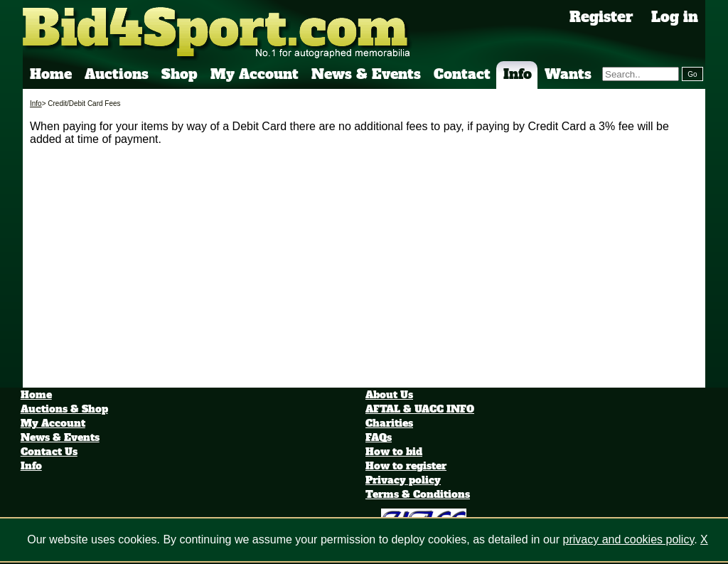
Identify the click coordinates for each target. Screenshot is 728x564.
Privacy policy (403, 480)
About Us (389, 395)
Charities (389, 423)
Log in (675, 17)
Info (518, 74)
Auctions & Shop (64, 409)
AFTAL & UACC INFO (420, 409)
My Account (255, 74)
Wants (568, 74)
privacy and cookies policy (629, 539)
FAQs (379, 437)
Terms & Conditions (418, 494)
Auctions (117, 74)
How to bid (394, 452)
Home (51, 74)
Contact (462, 74)
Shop (180, 74)
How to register (406, 466)
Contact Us (49, 452)
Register (601, 17)
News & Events (366, 74)
